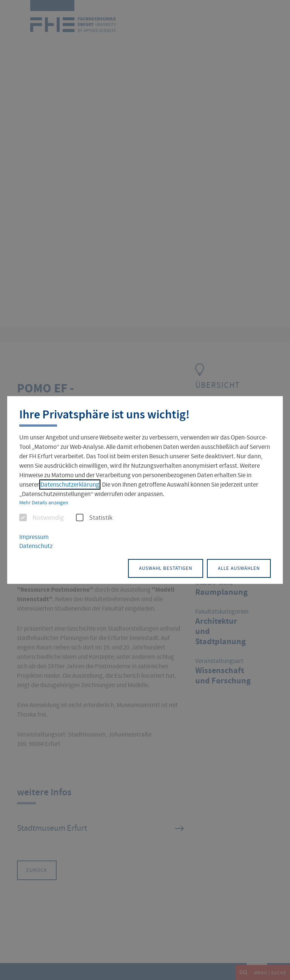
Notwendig (42, 519)
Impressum (34, 538)
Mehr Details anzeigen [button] (44, 503)
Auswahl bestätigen (145, 567)
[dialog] (145, 490)
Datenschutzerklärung (70, 485)
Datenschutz (36, 547)
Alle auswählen (232, 567)
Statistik (94, 519)
